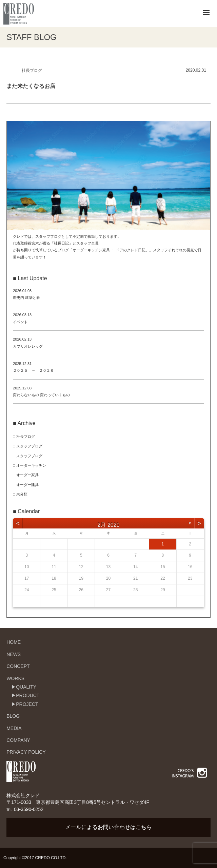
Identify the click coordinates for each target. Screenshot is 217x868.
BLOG (13, 716)
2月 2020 (109, 525)
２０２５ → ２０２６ (33, 370)
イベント (20, 322)
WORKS (15, 678)
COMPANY (18, 740)
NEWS (14, 654)
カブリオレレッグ (28, 346)
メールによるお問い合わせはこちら (108, 827)
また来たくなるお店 (31, 86)
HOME (14, 642)
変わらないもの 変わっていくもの (41, 395)
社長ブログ (32, 71)
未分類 (22, 494)
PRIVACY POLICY (26, 752)
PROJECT (27, 704)
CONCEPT (18, 666)
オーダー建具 (27, 485)
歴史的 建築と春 (26, 297)
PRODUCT (28, 695)
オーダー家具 (27, 475)
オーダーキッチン (31, 465)
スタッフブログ (29, 446)
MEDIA (14, 728)
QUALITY (26, 687)
